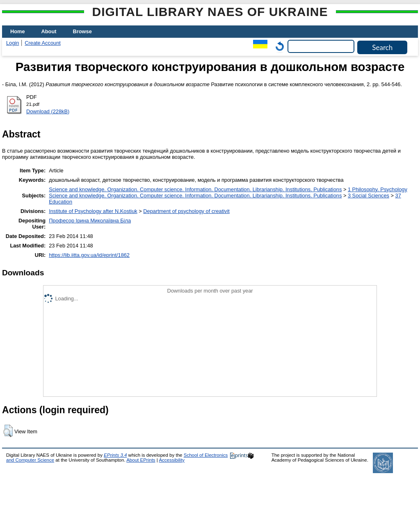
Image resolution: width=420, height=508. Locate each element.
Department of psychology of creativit (186, 211)
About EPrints (141, 460)
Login (13, 43)
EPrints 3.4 (115, 455)
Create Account (43, 43)
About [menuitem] (49, 31)
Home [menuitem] (18, 31)
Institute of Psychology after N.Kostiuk (93, 211)
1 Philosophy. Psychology (378, 189)
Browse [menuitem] (82, 31)
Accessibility (172, 460)
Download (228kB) (48, 111)
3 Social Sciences (369, 196)
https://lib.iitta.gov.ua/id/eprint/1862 (89, 255)
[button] (8, 431)
